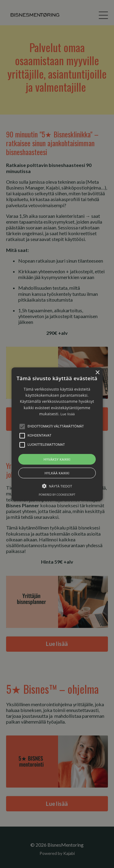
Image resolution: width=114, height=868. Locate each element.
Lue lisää (68, 414)
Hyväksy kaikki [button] (57, 459)
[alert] (57, 434)
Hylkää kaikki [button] (57, 473)
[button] (57, 434)
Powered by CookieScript (57, 495)
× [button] (97, 372)
